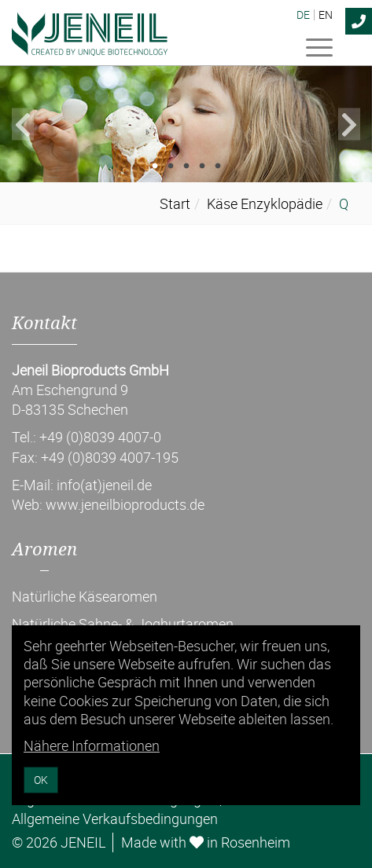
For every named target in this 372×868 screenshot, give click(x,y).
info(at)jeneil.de (104, 485)
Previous (23, 124)
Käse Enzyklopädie (265, 203)
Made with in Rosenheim (206, 842)
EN (326, 15)
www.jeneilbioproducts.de (125, 504)
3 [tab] (186, 167)
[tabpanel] (186, 124)
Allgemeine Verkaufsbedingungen (115, 819)
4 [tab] (202, 167)
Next (349, 124)
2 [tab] (171, 167)
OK (41, 780)
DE (303, 15)
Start (175, 203)
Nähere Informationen (92, 745)
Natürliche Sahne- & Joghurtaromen (123, 624)
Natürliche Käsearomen (85, 596)
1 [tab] (155, 167)
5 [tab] (218, 167)
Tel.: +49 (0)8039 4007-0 (87, 437)
